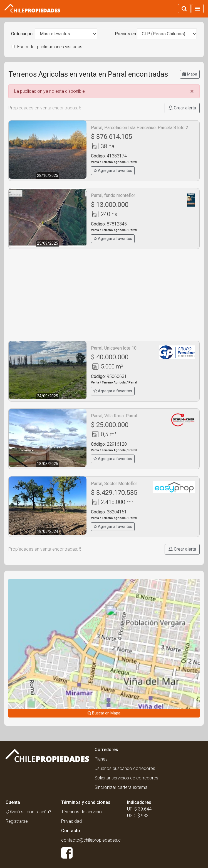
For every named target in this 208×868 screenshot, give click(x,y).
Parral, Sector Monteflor (114, 484)
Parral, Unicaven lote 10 (114, 348)
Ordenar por (23, 34)
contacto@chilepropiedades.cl (91, 840)
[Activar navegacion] (198, 9)
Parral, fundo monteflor (113, 195)
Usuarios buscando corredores (125, 768)
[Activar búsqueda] (184, 9)
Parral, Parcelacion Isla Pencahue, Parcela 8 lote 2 (140, 128)
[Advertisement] (104, 295)
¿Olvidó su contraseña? (28, 812)
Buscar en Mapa (104, 713)
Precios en (125, 34)
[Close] (192, 91)
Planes (101, 759)
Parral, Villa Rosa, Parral (114, 416)
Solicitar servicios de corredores (126, 778)
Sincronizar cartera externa (121, 787)
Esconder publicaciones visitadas (47, 47)
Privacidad (71, 821)
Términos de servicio (81, 812)
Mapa (190, 74)
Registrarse (17, 821)
